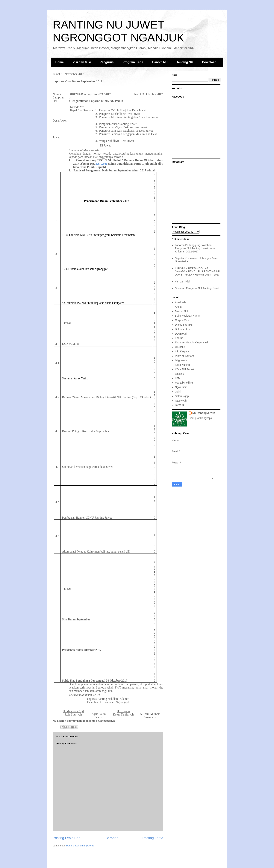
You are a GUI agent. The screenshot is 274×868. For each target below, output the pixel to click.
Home (60, 62)
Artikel (179, 307)
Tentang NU (185, 62)
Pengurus (107, 62)
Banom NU (160, 62)
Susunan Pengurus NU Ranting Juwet (197, 288)
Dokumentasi (183, 329)
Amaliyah (180, 302)
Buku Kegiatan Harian (188, 316)
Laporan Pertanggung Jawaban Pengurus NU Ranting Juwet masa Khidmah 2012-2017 (195, 248)
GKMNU (180, 347)
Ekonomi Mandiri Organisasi (191, 342)
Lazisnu (179, 374)
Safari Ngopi (182, 396)
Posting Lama (153, 838)
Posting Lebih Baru (67, 838)
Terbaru (179, 405)
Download (209, 62)
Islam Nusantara (184, 356)
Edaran (179, 338)
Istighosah (181, 360)
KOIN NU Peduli (184, 369)
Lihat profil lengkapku (201, 418)
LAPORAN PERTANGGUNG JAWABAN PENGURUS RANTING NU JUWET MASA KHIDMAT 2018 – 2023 (197, 272)
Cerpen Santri (183, 320)
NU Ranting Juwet (204, 413)
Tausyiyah (181, 401)
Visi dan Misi (82, 62)
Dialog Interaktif (184, 325)
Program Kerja (133, 62)
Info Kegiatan (183, 351)
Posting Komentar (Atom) (80, 846)
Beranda (112, 838)
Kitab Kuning (182, 365)
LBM (178, 378)
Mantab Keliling (184, 383)
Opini (178, 392)
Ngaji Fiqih (181, 387)
